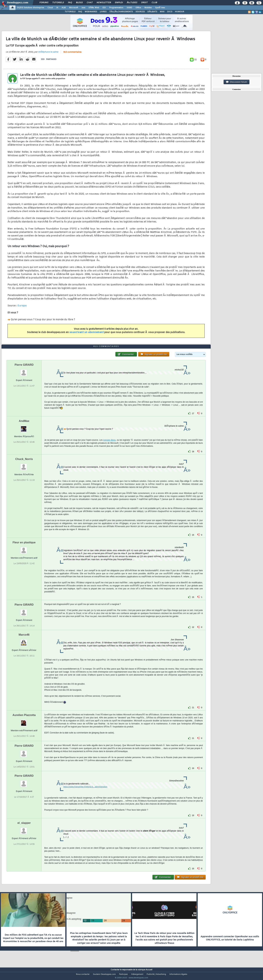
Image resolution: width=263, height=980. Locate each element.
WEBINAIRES (91, 12)
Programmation (116, 8)
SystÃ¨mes (160, 8)
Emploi (119, 3)
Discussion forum (236, 82)
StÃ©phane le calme (48, 54)
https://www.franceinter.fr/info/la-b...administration (85, 793)
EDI (104, 8)
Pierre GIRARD (24, 371)
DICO (170, 12)
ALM (64, 8)
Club (154, 3)
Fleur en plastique (24, 549)
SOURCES (140, 12)
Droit (144, 3)
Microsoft (74, 8)
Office (138, 8)
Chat (90, 3)
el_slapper (24, 829)
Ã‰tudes (132, 3)
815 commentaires (72, 54)
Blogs (79, 3)
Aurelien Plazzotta (24, 721)
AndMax (24, 427)
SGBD (129, 8)
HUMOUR (180, 12)
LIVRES (103, 12)
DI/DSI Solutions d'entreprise (31, 8)
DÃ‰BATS (152, 12)
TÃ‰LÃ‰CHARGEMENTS (121, 12)
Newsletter (104, 3)
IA (57, 8)
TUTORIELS (70, 12)
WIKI (162, 12)
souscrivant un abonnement (87, 335)
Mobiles (148, 8)
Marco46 (24, 641)
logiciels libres (109, 446)
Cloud (50, 8)
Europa (22, 308)
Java (83, 8)
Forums (44, 3)
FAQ (70, 3)
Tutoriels (58, 3)
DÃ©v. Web (94, 8)
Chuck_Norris (24, 465)
